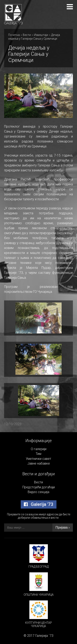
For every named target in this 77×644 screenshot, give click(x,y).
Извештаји (41, 35)
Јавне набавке (39, 463)
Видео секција (38, 492)
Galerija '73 (39, 504)
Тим (38, 454)
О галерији (39, 449)
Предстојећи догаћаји (39, 487)
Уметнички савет (38, 459)
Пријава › (63, 527)
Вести (27, 35)
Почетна (14, 35)
